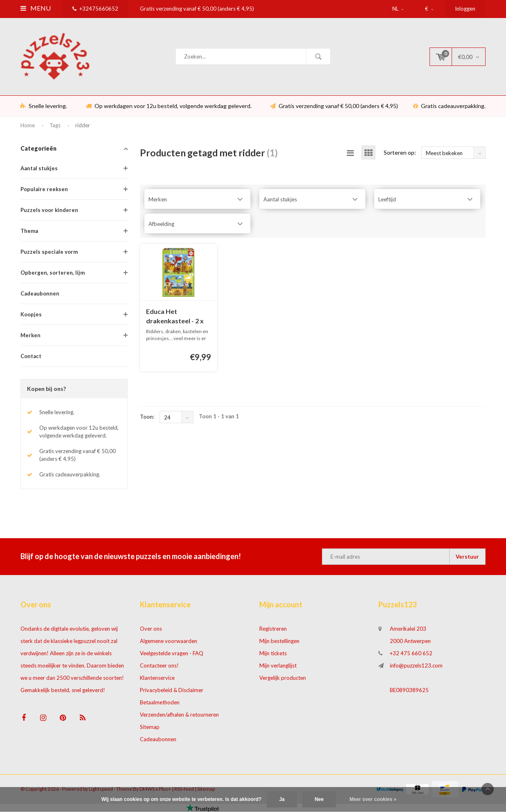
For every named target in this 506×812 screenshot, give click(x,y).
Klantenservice (157, 678)
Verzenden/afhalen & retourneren (179, 715)
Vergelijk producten (283, 678)
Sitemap (150, 727)
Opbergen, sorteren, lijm (53, 273)
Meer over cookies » (373, 799)
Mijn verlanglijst (278, 665)
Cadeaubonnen (40, 293)
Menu (36, 8)
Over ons (151, 629)
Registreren (273, 629)
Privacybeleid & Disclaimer (172, 690)
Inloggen (465, 9)
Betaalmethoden (160, 702)
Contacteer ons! (159, 665)
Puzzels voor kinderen (49, 210)
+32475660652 (95, 9)
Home (28, 125)
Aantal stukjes (39, 168)
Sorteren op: (400, 152)
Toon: (147, 417)
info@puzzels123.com (416, 665)
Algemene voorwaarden (169, 641)
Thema (29, 231)
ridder (83, 125)
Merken (30, 335)
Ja (282, 799)
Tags (55, 125)
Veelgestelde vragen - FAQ (172, 653)
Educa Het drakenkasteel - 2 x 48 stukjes (175, 317)
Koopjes (31, 314)
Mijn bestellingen (279, 641)
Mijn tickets (273, 653)
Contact (31, 356)
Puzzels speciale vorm (49, 252)
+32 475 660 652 (411, 653)
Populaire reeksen (44, 189)
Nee (319, 799)
